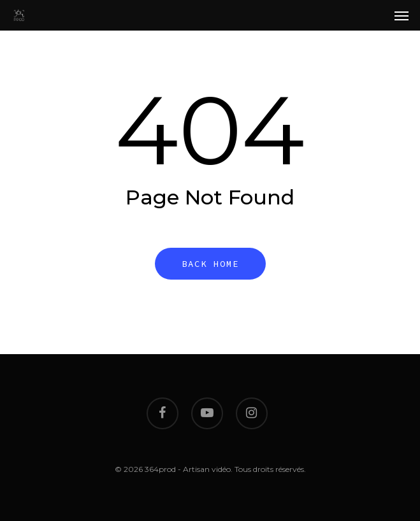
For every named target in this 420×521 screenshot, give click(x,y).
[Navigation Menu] (402, 15)
